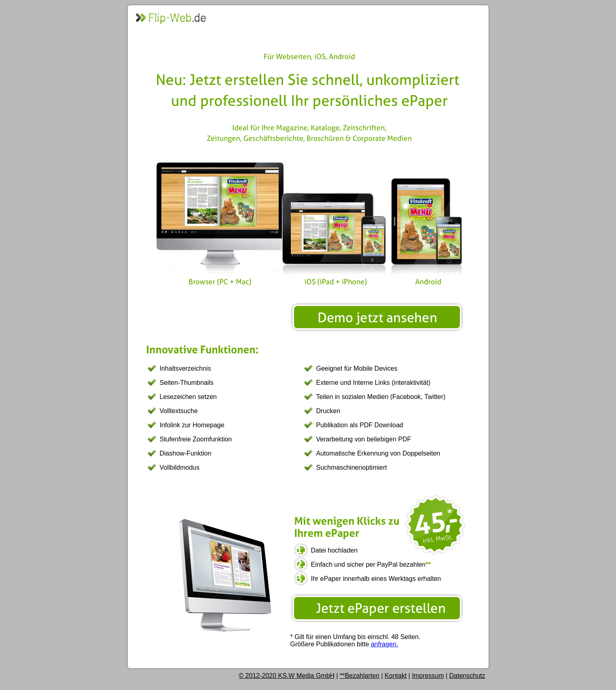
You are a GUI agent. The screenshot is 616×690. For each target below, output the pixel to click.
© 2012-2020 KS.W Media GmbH (287, 676)
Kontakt (396, 676)
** (428, 564)
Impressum (428, 676)
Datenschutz (467, 676)
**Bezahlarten (360, 676)
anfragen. (385, 644)
